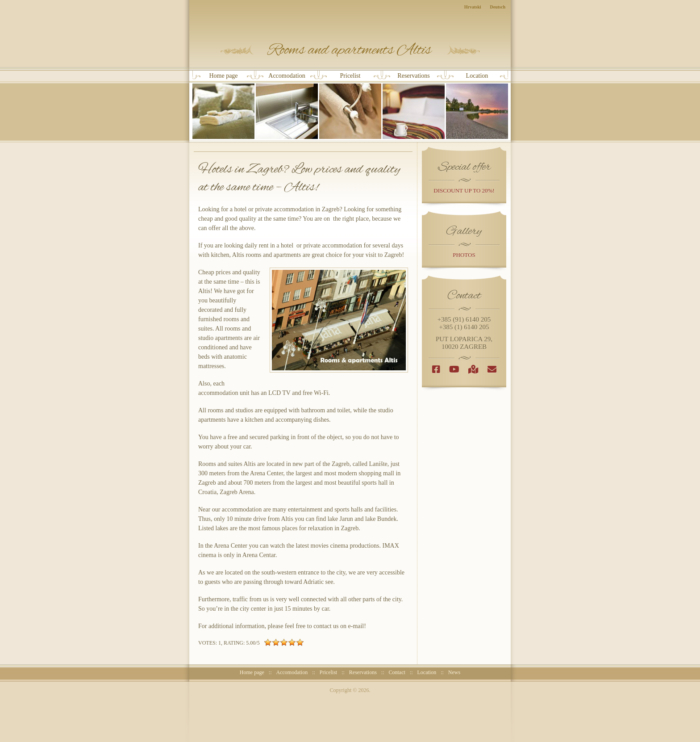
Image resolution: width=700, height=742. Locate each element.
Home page (223, 106)
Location (477, 106)
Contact (397, 672)
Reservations (414, 106)
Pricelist (350, 106)
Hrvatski (473, 7)
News (454, 672)
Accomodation (287, 106)
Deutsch (498, 7)
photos (464, 255)
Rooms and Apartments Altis (350, 50)
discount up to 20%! (464, 191)
